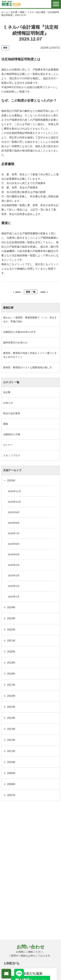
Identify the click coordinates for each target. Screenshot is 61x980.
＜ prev (17, 292)
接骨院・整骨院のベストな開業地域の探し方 (27, 367)
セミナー (8, 445)
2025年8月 (14, 523)
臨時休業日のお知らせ (15, 342)
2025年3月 (14, 575)
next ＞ (45, 292)
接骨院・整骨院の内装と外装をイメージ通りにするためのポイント (30, 355)
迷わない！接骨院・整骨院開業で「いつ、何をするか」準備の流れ (30, 319)
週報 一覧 (31, 292)
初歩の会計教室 (12, 413)
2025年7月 (14, 533)
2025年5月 (14, 554)
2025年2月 (14, 586)
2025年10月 (14, 502)
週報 (6, 424)
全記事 (7, 392)
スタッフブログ (12, 455)
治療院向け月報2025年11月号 (19, 332)
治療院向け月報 (12, 434)
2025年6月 (14, 544)
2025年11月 (14, 491)
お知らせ (8, 403)
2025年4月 (14, 565)
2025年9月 (14, 512)
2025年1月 (14, 597)
